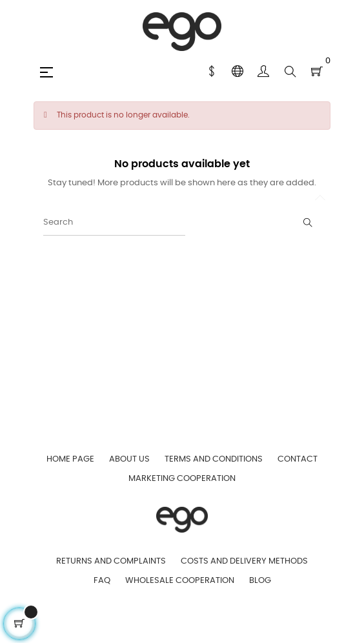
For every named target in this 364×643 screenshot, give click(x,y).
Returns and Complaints (111, 561)
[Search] (114, 223)
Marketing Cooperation (182, 479)
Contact (298, 459)
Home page (70, 459)
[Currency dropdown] (212, 72)
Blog (260, 581)
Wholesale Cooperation (180, 581)
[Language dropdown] (238, 72)
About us (129, 459)
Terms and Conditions (214, 459)
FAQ (102, 581)
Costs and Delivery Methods (244, 561)
